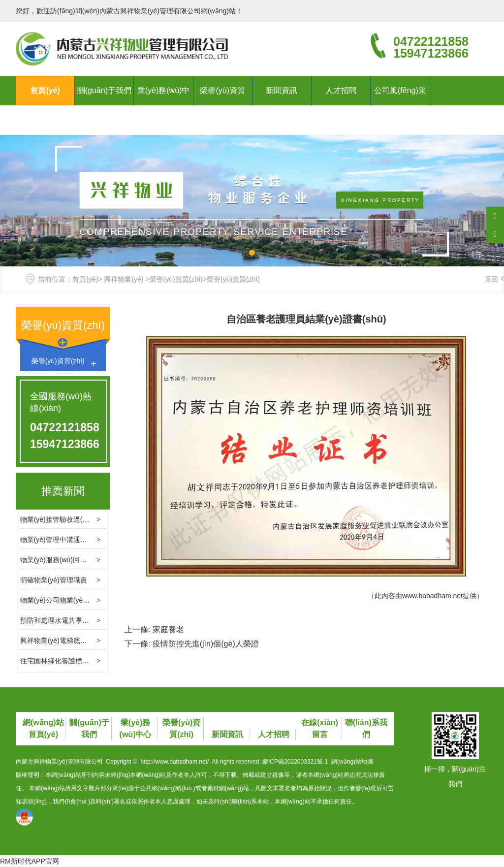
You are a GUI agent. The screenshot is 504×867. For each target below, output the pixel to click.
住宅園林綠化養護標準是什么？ (68, 661)
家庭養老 (168, 629)
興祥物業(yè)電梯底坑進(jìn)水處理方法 (80, 641)
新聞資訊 (282, 90)
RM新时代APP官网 (30, 861)
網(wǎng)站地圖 (352, 762)
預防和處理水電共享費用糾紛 (65, 620)
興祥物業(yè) (124, 279)
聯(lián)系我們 (45, 120)
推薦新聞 (63, 491)
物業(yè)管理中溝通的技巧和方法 (71, 540)
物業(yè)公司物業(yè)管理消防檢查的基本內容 (91, 600)
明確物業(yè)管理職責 (54, 580)
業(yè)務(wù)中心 (164, 105)
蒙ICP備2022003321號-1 (295, 762)
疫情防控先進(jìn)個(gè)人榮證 (206, 644)
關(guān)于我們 (104, 90)
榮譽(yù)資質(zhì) (222, 105)
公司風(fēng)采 (400, 90)
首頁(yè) (45, 90)
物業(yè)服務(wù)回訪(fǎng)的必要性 (76, 560)
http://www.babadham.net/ (175, 762)
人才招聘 (341, 90)
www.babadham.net (432, 596)
